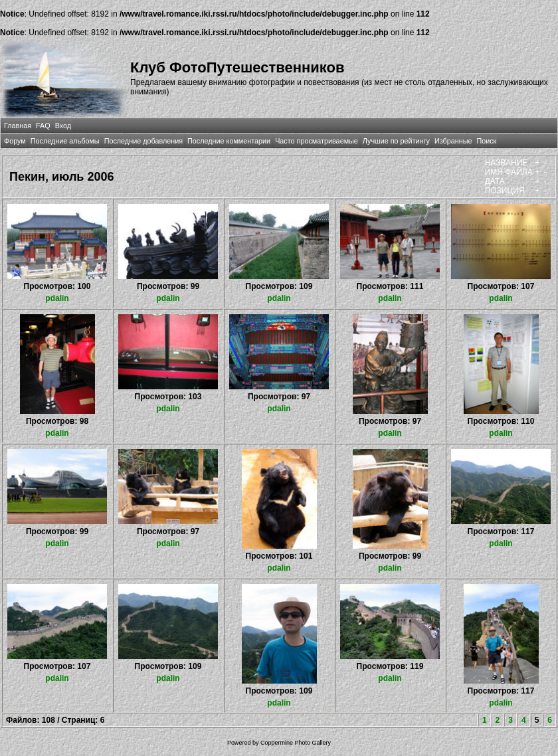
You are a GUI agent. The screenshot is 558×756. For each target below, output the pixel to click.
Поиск (486, 141)
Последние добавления (143, 141)
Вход (63, 126)
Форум (15, 141)
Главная (18, 126)
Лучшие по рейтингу (396, 141)
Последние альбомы (65, 141)
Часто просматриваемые (317, 141)
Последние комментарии (229, 141)
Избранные (453, 141)
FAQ (43, 126)
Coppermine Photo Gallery (296, 743)
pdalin (57, 298)
